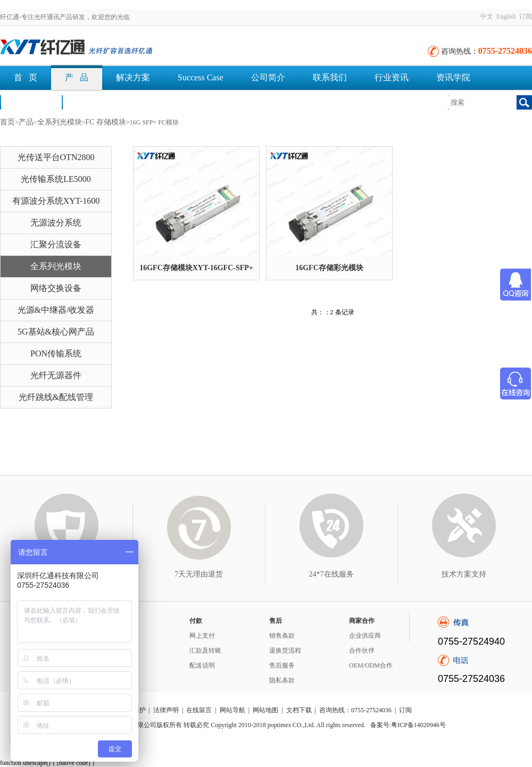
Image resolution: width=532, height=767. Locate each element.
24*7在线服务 (331, 574)
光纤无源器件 (56, 375)
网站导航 (232, 710)
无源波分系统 (56, 223)
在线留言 (199, 710)
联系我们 (330, 77)
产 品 (77, 77)
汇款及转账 (205, 651)
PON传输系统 (56, 353)
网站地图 (265, 710)
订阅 (526, 16)
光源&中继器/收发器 (56, 310)
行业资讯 (392, 77)
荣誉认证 (31, 102)
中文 (487, 16)
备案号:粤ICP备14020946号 (408, 725)
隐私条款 (282, 680)
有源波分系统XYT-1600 (56, 201)
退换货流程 (285, 651)
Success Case (201, 77)
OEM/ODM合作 (371, 665)
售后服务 (282, 665)
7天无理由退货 (199, 574)
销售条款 (282, 636)
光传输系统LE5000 (56, 179)
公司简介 (268, 77)
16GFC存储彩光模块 (329, 268)
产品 (26, 122)
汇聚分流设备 (56, 244)
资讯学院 (453, 77)
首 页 (26, 77)
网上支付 (202, 636)
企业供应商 (365, 636)
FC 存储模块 (106, 122)
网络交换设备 (56, 288)
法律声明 (166, 710)
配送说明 (202, 665)
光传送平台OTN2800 (56, 157)
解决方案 (133, 77)
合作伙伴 (362, 651)
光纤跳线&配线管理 (56, 397)
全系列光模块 (60, 122)
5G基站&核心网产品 (56, 332)
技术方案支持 (464, 574)
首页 (7, 122)
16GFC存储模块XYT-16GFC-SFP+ (196, 268)
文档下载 (93, 102)
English (506, 16)
